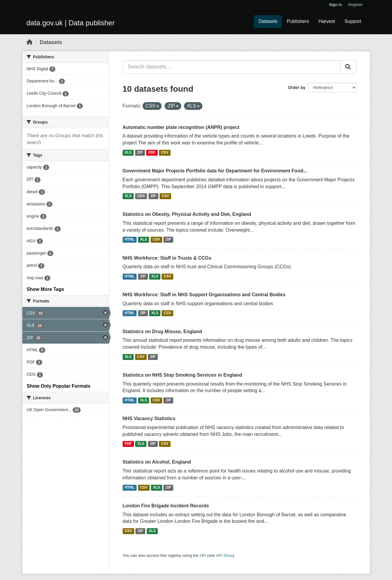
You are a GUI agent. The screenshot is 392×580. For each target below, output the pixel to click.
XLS (128, 152)
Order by (297, 88)
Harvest (327, 21)
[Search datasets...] (232, 67)
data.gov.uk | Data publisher (71, 23)
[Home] (29, 42)
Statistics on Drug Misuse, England (163, 332)
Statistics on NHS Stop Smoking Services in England (182, 375)
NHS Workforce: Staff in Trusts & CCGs (167, 258)
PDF (152, 152)
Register (355, 5)
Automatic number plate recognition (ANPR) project (181, 127)
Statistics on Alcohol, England (157, 462)
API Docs (224, 555)
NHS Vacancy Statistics (149, 418)
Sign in (336, 5)
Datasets (268, 21)
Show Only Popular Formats (59, 386)
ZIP (140, 152)
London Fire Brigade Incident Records (166, 506)
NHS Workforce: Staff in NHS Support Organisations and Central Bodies (204, 295)
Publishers (298, 21)
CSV (165, 152)
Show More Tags (46, 289)
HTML (130, 240)
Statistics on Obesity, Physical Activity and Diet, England (187, 214)
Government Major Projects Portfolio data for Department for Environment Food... (215, 171)
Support (353, 21)
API (203, 555)
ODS (141, 196)
